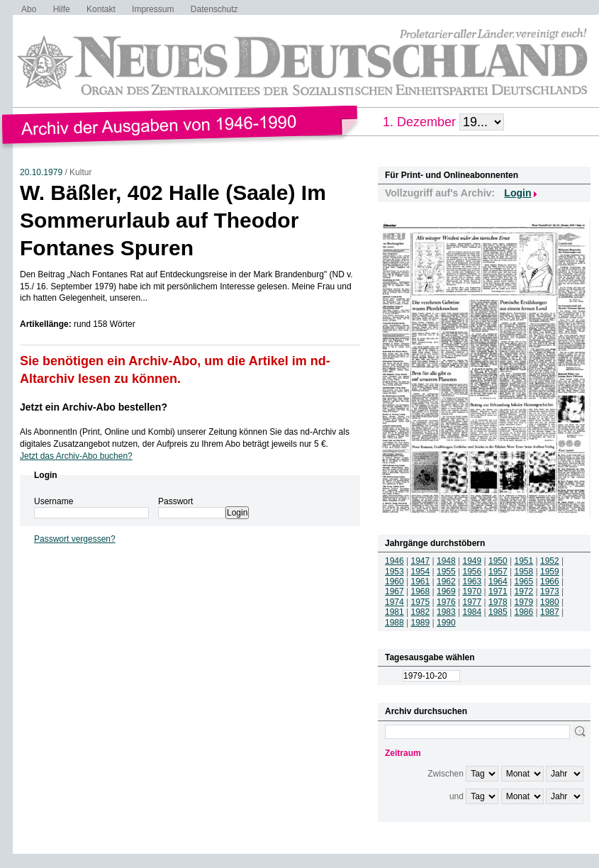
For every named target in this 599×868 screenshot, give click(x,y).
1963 (472, 582)
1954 (421, 572)
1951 (524, 561)
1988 (394, 623)
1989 (421, 623)
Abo (29, 9)
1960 (394, 582)
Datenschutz (214, 9)
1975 (421, 602)
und (457, 796)
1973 (550, 591)
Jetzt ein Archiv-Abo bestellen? (94, 407)
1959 (550, 572)
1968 (421, 591)
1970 (472, 591)
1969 (446, 591)
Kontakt (101, 9)
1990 (446, 623)
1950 (498, 561)
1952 (550, 561)
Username (54, 501)
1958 (524, 572)
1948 (446, 561)
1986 (524, 612)
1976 (446, 602)
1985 (498, 612)
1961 (421, 582)
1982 (421, 612)
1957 (498, 572)
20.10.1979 (41, 172)
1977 (472, 602)
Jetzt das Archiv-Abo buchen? (76, 456)
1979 (524, 602)
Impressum (153, 9)
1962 (446, 582)
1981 (394, 612)
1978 (498, 602)
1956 (472, 572)
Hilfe (62, 9)
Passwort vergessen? (75, 539)
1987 (550, 612)
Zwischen (446, 774)
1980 (550, 602)
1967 (394, 591)
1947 (421, 561)
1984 (472, 612)
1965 (524, 582)
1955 (446, 572)
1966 (550, 582)
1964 (498, 582)
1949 (472, 561)
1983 (446, 612)
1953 (394, 572)
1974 (394, 602)
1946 (394, 561)
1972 (524, 591)
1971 (498, 591)
